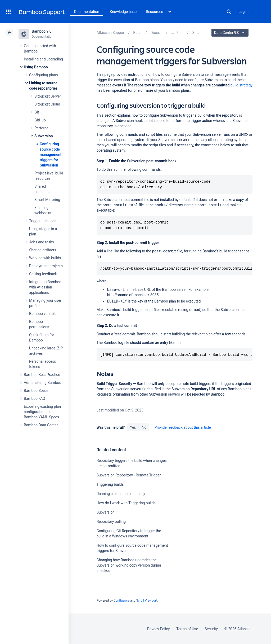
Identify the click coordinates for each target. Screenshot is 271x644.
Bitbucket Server (48, 96)
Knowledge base (123, 12)
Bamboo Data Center (41, 425)
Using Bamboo (36, 67)
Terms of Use (187, 629)
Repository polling (111, 522)
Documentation (87, 12)
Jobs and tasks (42, 242)
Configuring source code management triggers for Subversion (51, 155)
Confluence (121, 601)
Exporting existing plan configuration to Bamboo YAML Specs (42, 412)
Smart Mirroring (47, 200)
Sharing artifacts (43, 250)
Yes (133, 427)
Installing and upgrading (43, 59)
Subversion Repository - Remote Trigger (129, 475)
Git (37, 112)
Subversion (44, 136)
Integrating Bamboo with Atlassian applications (45, 287)
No (144, 427)
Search (229, 12)
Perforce (41, 128)
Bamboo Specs (36, 391)
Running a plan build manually (121, 494)
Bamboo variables (44, 314)
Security (211, 629)
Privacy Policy (158, 629)
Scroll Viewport (147, 601)
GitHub (40, 120)
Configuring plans (44, 75)
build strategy (241, 85)
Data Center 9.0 (231, 33)
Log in (243, 12)
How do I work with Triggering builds (126, 503)
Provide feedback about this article (182, 427)
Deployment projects (46, 266)
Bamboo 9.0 (42, 31)
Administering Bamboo (42, 383)
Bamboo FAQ (34, 398)
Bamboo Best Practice (42, 375)
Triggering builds (43, 221)
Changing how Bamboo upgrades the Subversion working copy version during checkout (129, 565)
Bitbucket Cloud (47, 104)
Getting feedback (43, 274)
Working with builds (45, 258)
